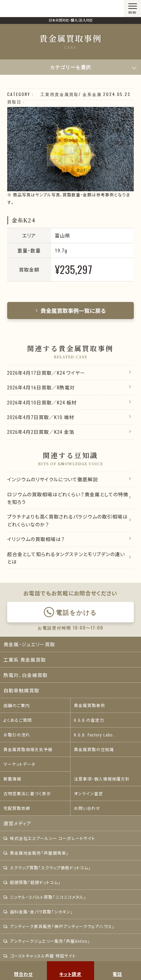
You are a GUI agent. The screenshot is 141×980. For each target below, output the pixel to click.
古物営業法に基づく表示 (27, 793)
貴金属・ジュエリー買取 (29, 644)
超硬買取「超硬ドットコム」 (32, 882)
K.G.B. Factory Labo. (94, 735)
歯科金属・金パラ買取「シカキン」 (38, 912)
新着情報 (12, 779)
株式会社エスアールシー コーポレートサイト (49, 838)
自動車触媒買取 (21, 690)
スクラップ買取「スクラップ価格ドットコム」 (47, 868)
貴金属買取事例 (89, 705)
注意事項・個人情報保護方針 (102, 779)
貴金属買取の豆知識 (94, 749)
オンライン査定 (88, 793)
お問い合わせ (87, 808)
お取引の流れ (17, 735)
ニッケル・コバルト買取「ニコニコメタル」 (45, 897)
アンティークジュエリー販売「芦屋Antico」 (47, 941)
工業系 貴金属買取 (25, 660)
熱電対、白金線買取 (25, 675)
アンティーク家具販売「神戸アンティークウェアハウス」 (59, 926)
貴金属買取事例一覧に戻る (70, 310)
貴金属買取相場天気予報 (28, 749)
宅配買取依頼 (17, 808)
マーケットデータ (19, 764)
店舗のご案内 (17, 705)
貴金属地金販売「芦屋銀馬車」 (36, 853)
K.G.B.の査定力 (89, 720)
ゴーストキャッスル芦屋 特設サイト (40, 956)
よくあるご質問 (18, 720)
